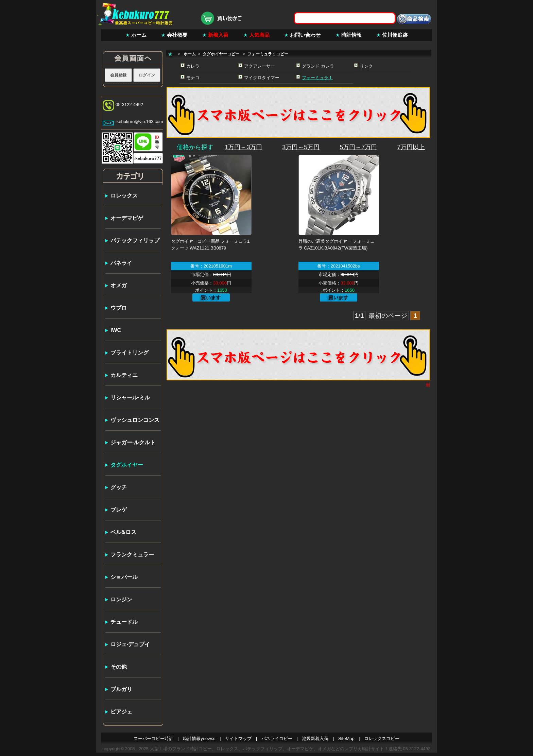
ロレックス (124, 196)
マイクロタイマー (262, 78)
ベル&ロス (123, 532)
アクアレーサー (260, 66)
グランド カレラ (318, 66)
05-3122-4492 (129, 105)
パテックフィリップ (135, 240)
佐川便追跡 (395, 35)
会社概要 (177, 35)
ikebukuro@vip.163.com (139, 122)
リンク (366, 66)
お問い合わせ (305, 35)
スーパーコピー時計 (153, 738)
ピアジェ (121, 712)
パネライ (121, 263)
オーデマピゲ (127, 218)
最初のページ (388, 316)
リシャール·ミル (130, 398)
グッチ (119, 487)
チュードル (124, 622)
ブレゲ (119, 510)
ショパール (124, 577)
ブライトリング (130, 353)
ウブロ (119, 308)
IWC (116, 330)
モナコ (193, 78)
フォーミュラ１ (317, 78)
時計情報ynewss (199, 738)
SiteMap (346, 738)
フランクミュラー (132, 555)
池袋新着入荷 (315, 738)
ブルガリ (121, 689)
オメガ (119, 285)
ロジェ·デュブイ (130, 644)
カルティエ (124, 375)
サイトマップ (238, 738)
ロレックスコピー (382, 738)
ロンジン (121, 599)
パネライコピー (277, 738)
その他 (119, 667)
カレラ (193, 66)
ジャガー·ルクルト (133, 442)
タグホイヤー (127, 465)
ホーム (139, 35)
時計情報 (351, 35)
